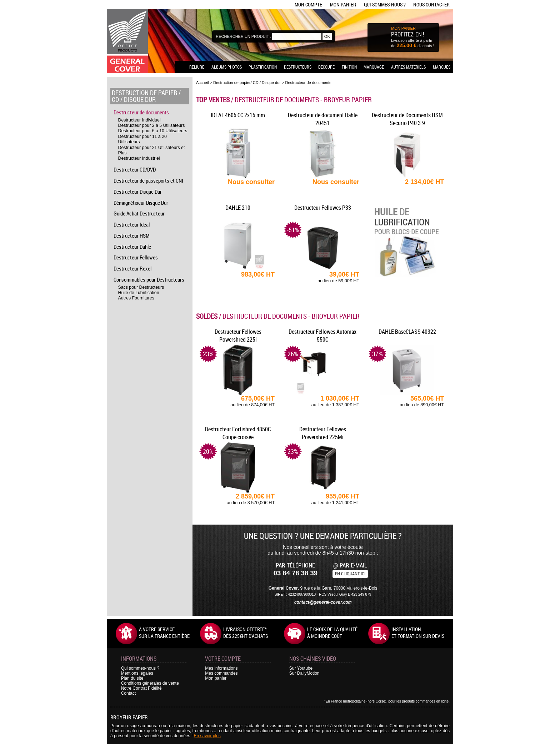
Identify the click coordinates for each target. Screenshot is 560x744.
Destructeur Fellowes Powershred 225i (238, 336)
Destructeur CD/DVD (135, 169)
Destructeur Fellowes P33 (323, 208)
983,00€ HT (258, 274)
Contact (128, 693)
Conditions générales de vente (150, 683)
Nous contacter (431, 4)
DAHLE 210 (238, 208)
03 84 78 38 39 (296, 573)
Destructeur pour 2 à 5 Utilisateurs (152, 125)
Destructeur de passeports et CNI (148, 180)
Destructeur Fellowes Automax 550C (322, 336)
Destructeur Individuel (139, 120)
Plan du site (132, 678)
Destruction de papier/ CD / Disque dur (247, 83)
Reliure (197, 67)
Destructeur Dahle (132, 247)
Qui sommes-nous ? (385, 4)
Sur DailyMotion (304, 673)
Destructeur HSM (132, 235)
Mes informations (221, 668)
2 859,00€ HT (238, 499)
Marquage (374, 67)
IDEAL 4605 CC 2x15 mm (238, 115)
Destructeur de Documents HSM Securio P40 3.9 (407, 119)
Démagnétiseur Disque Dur (141, 203)
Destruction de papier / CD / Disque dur (146, 96)
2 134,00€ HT (424, 182)
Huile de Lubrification (139, 293)
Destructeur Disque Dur (138, 192)
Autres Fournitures (136, 298)
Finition (349, 67)
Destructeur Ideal (132, 224)
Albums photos (227, 67)
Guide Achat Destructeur (139, 213)
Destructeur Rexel (132, 268)
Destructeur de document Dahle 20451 (323, 119)
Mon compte (308, 4)
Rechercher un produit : (243, 36)
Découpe (326, 67)
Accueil (202, 83)
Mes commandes (221, 673)
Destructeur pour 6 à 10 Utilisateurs (153, 131)
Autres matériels (408, 67)
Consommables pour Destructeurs (149, 279)
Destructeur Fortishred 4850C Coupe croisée (238, 433)
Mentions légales (137, 673)
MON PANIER (403, 28)
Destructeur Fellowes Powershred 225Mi (323, 433)
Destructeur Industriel (139, 158)
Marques (442, 67)
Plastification (263, 67)
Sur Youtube (301, 668)
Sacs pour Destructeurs (141, 287)
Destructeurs (298, 67)
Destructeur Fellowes (136, 257)
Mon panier (343, 4)
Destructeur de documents (141, 112)
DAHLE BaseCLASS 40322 (407, 332)
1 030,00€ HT (322, 401)
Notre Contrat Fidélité (141, 688)
